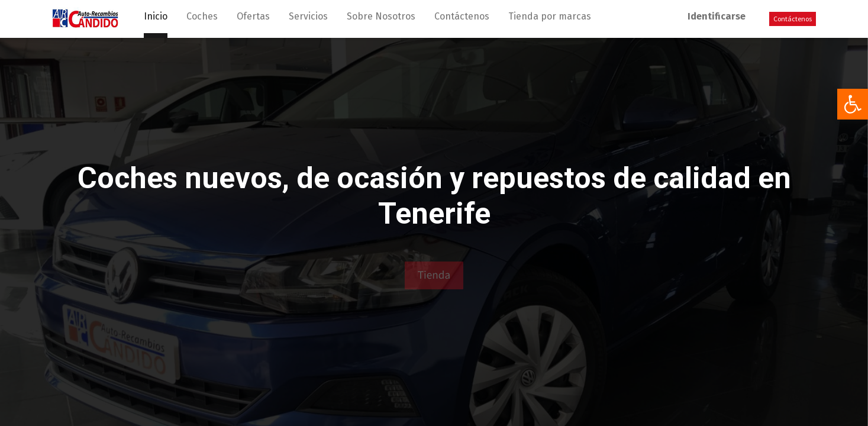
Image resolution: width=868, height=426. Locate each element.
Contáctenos (793, 19)
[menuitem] (156, 19)
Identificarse (717, 16)
